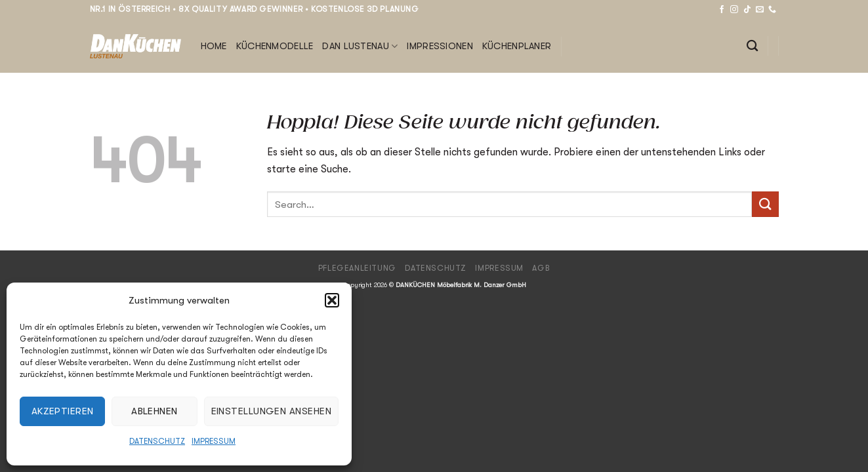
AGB (541, 268)
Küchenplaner (517, 46)
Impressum (214, 441)
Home (214, 46)
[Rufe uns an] (772, 10)
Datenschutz (157, 441)
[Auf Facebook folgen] (722, 10)
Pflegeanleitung (357, 268)
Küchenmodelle (275, 46)
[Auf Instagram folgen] (734, 10)
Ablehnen (155, 411)
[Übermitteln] (765, 204)
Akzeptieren (63, 411)
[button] (332, 300)
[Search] (752, 46)
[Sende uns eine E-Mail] (760, 10)
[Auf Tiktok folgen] (747, 10)
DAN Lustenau (360, 46)
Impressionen (440, 46)
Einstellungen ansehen (271, 411)
